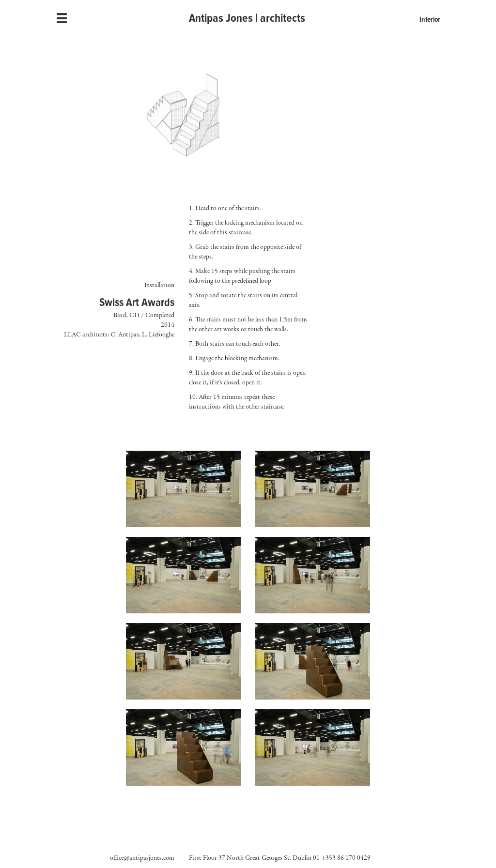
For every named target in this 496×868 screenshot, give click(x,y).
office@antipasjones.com (142, 858)
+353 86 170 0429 (346, 858)
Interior (430, 20)
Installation (159, 285)
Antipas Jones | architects (247, 18)
